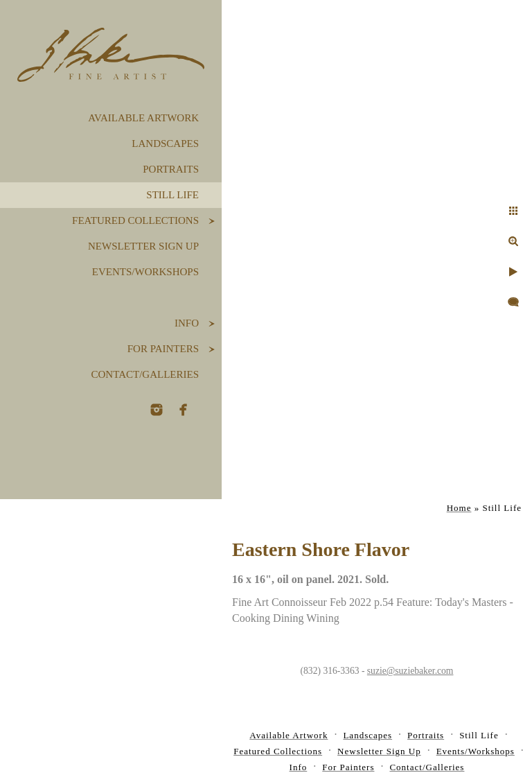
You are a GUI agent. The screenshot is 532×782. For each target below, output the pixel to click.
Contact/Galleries (145, 374)
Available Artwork (143, 118)
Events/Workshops (145, 272)
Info (187, 323)
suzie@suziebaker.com (410, 671)
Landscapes (165, 144)
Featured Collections (135, 220)
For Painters (163, 349)
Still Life (172, 195)
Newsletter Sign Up (143, 246)
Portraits (171, 169)
